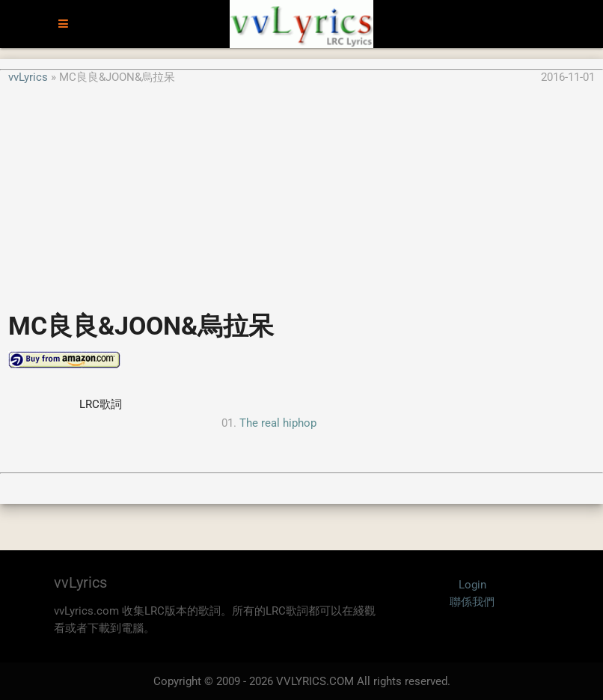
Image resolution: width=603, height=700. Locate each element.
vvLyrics (28, 77)
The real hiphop (278, 423)
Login (472, 585)
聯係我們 (472, 602)
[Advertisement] (301, 190)
